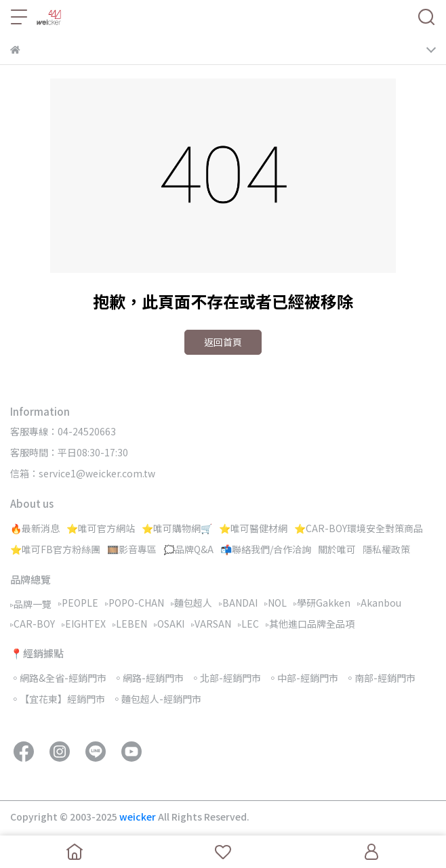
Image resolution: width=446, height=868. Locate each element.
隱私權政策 (386, 549)
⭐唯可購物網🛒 (177, 528)
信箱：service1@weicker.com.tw (83, 473)
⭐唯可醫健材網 (253, 528)
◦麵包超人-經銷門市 (157, 699)
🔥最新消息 (35, 528)
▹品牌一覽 (31, 604)
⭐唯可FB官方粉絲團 (55, 549)
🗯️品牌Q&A (188, 549)
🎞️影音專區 (132, 549)
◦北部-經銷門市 (226, 678)
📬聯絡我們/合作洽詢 (266, 549)
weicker (139, 817)
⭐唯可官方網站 (101, 528)
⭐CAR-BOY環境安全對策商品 (359, 528)
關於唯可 (337, 549)
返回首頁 (223, 342)
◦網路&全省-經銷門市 (58, 678)
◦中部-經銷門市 (303, 678)
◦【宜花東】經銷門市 (58, 699)
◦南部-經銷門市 (380, 678)
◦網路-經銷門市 (148, 678)
